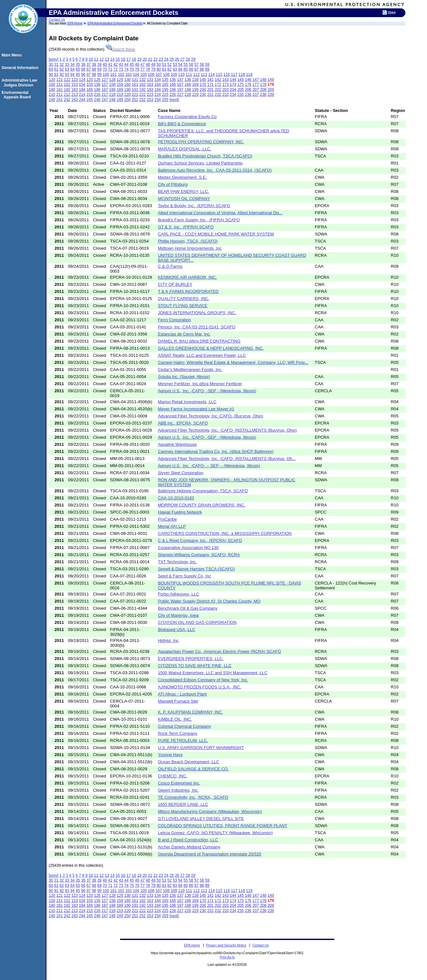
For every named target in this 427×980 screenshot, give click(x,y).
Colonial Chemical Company (184, 726)
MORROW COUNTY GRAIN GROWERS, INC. (202, 505)
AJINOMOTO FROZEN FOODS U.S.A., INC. (199, 687)
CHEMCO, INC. (173, 776)
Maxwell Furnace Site (178, 701)
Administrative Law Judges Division (20, 83)
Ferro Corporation (174, 320)
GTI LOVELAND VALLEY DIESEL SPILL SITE (201, 819)
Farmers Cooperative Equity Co (187, 117)
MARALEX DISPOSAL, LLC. (184, 149)
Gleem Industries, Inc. (178, 790)
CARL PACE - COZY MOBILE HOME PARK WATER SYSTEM (216, 234)
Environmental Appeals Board (17, 95)
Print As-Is (227, 957)
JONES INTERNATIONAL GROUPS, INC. (197, 313)
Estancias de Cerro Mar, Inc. (184, 334)
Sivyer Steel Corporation (181, 473)
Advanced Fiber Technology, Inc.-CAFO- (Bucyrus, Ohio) (210, 416)
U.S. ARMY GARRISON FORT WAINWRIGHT (201, 748)
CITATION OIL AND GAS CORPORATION (197, 622)
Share (392, 12)
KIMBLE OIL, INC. (175, 719)
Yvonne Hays (170, 755)
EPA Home (75, 23)
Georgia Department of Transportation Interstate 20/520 (209, 854)
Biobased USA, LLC (177, 630)
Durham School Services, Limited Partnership (200, 163)
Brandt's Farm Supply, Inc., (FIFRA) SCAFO (199, 220)
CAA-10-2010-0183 (176, 498)
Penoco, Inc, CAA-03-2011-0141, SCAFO (197, 327)
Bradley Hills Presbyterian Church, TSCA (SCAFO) (205, 156)
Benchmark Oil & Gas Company (188, 608)
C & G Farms (170, 266)
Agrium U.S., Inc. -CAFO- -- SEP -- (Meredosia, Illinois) (209, 466)
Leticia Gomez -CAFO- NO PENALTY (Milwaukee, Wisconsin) (215, 833)
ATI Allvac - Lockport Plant (182, 694)
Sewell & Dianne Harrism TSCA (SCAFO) (196, 569)
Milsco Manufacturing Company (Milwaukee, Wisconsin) (210, 811)
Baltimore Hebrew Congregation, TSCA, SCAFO (203, 491)
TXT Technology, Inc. (177, 562)
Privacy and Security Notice (226, 945)
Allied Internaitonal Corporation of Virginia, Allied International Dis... (220, 213)
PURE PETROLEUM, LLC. (183, 740)
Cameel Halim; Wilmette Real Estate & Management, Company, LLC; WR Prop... (233, 362)
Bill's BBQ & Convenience (182, 124)
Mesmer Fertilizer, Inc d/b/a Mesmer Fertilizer (200, 384)
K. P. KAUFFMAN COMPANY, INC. (190, 712)
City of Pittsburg (173, 184)
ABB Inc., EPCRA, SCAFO (183, 423)
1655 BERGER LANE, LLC (183, 804)
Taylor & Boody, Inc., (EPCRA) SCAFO (194, 206)
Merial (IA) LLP (172, 526)
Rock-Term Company (178, 733)
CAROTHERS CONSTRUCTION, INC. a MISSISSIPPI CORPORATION (225, 533)
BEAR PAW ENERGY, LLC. (183, 191)
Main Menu (13, 55)
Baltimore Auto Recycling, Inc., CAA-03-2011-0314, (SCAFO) (215, 170)
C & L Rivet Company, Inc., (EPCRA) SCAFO (200, 540)
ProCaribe (167, 519)
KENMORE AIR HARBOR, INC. (187, 277)
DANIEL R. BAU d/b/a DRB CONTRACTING (199, 341)
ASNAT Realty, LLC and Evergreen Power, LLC (202, 355)
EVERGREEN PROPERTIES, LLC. (191, 659)
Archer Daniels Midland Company (189, 847)
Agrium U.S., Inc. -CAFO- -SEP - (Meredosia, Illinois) (207, 391)
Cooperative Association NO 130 (188, 548)
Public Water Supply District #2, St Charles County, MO (209, 601)
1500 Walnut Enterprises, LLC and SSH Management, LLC (213, 673)
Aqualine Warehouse (177, 444)
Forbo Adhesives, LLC (178, 594)
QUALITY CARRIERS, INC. (183, 299)
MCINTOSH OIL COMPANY (184, 199)
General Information (21, 68)
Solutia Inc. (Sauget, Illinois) (184, 377)
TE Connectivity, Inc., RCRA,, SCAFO (193, 797)
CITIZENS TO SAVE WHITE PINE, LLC (195, 666)
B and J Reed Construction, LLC (188, 840)
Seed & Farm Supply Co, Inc (184, 576)
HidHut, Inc (168, 640)
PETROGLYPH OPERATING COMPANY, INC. (201, 142)
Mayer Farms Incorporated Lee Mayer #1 (196, 409)
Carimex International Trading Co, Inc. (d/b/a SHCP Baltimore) (216, 451)
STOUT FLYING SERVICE (183, 306)
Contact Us (57, 20)
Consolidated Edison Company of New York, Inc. (203, 680)
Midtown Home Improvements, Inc (190, 248)
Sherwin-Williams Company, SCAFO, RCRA (199, 555)
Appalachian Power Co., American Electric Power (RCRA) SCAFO (219, 651)
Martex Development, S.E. (182, 177)
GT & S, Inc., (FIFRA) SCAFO (186, 227)
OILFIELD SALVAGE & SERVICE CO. (193, 769)
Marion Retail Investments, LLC (187, 402)
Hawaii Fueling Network (180, 512)
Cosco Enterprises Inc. (179, 783)
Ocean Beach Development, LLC (188, 762)
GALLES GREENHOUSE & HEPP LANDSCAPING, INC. (211, 348)
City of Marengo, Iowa (178, 615)
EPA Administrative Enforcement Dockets (115, 23)
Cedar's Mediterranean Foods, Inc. (190, 370)
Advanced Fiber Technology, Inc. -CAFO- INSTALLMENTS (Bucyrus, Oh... (227, 459)
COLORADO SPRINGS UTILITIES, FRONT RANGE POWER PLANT (223, 826)
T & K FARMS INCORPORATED (188, 291)
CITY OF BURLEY (175, 284)
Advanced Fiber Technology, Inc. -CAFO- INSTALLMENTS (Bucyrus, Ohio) (227, 430)
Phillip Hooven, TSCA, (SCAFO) (188, 241)
